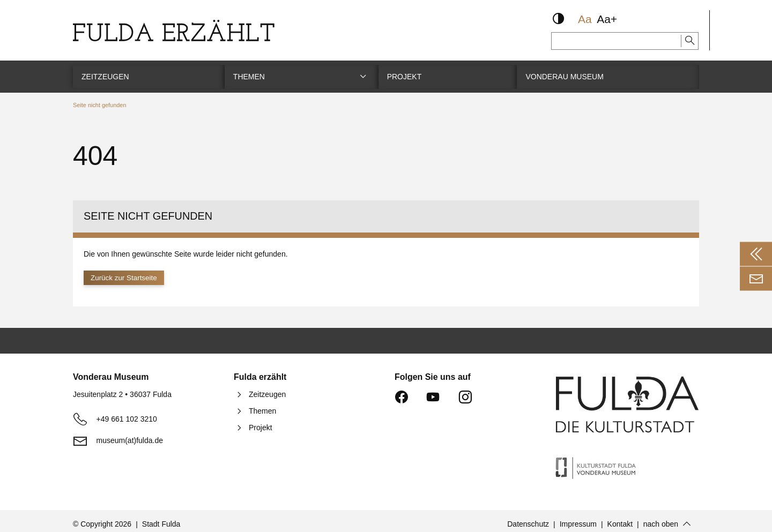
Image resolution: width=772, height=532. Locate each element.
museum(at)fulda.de (130, 434)
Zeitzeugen (267, 388)
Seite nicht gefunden (99, 98)
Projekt (261, 421)
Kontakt (620, 518)
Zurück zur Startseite (125, 271)
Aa (585, 19)
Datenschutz (528, 518)
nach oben (661, 518)
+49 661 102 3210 (127, 413)
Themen (262, 404)
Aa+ (607, 19)
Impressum (578, 518)
